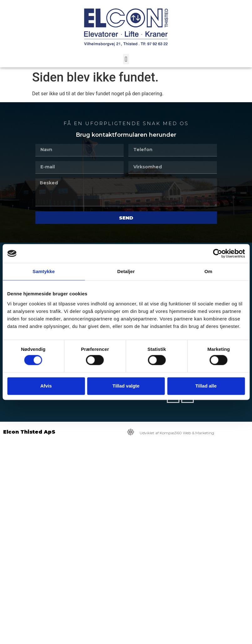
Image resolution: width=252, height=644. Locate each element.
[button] (126, 59)
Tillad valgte (126, 386)
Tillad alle (206, 386)
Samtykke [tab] (44, 271)
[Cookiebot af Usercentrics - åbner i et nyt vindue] (217, 253)
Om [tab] (208, 271)
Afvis (46, 386)
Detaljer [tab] (126, 271)
